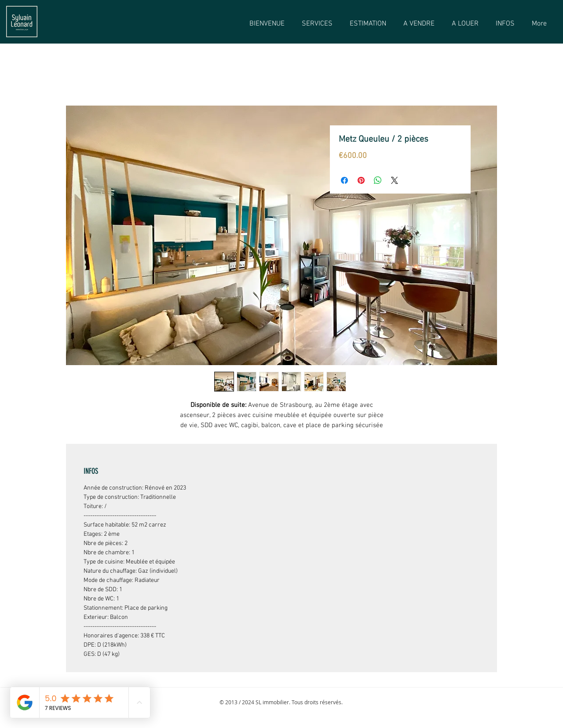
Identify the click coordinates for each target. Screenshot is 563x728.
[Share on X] (395, 180)
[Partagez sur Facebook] (344, 180)
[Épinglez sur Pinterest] (361, 180)
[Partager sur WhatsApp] (378, 180)
